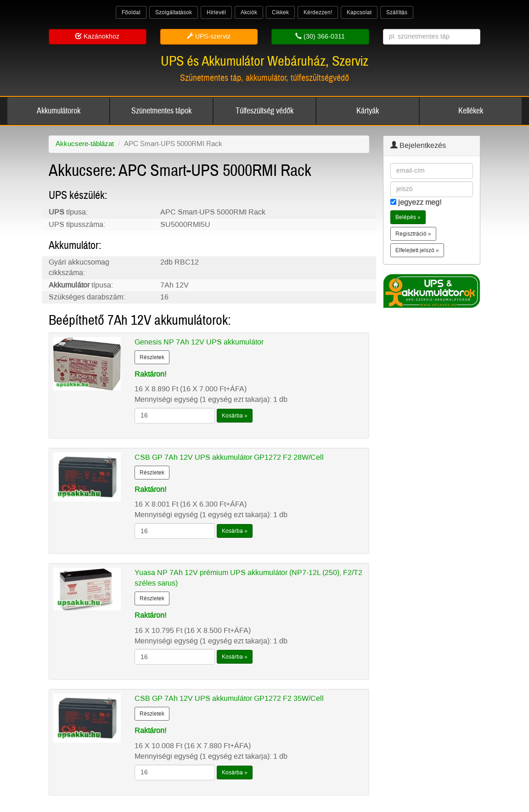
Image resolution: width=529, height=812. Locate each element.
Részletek (152, 357)
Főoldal (131, 12)
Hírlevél (216, 12)
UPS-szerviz (209, 37)
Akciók (249, 12)
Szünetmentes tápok (161, 111)
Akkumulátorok (59, 111)
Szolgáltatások (174, 12)
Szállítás (397, 12)
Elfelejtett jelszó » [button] (417, 250)
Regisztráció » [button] (413, 234)
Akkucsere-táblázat (85, 144)
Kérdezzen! (318, 12)
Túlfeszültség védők (264, 111)
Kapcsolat (359, 12)
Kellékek (471, 111)
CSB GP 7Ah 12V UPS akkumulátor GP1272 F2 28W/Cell (229, 457)
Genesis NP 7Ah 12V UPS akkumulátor (199, 342)
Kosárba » (235, 416)
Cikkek (280, 12)
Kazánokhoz (97, 37)
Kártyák (368, 111)
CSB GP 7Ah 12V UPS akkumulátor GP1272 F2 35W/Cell (229, 698)
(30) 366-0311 (320, 37)
